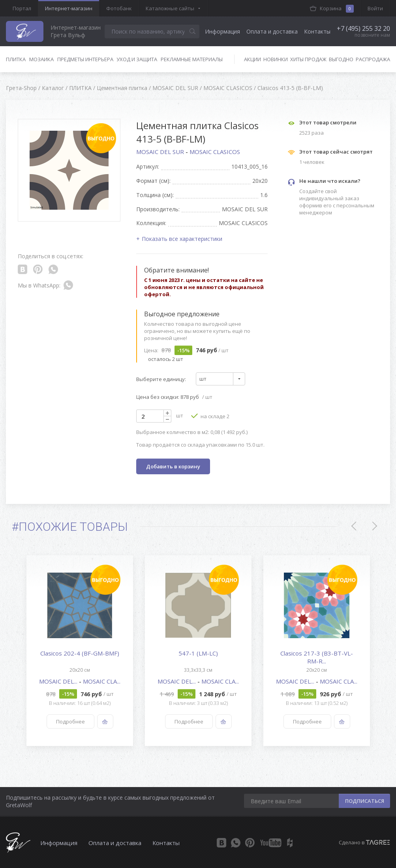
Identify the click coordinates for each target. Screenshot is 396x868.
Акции (252, 59)
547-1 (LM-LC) (198, 653)
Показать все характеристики (182, 239)
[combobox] (221, 379)
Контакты (317, 31)
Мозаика (41, 59)
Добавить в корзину (173, 466)
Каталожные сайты (170, 8)
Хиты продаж (308, 59)
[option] (80, 651)
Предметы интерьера (85, 59)
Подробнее (70, 721)
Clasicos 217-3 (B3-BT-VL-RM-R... (317, 657)
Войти (375, 8)
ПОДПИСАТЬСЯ (365, 801)
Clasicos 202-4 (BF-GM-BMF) (80, 653)
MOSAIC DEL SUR (161, 152)
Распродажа (373, 59)
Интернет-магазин (69, 8)
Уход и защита (137, 59)
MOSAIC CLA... (102, 681)
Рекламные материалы (192, 59)
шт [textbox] (203, 379)
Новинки (276, 59)
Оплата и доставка (272, 31)
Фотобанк (119, 8)
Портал (22, 8)
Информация (222, 31)
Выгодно (341, 59)
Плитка (16, 59)
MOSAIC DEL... (59, 681)
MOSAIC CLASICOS (215, 152)
